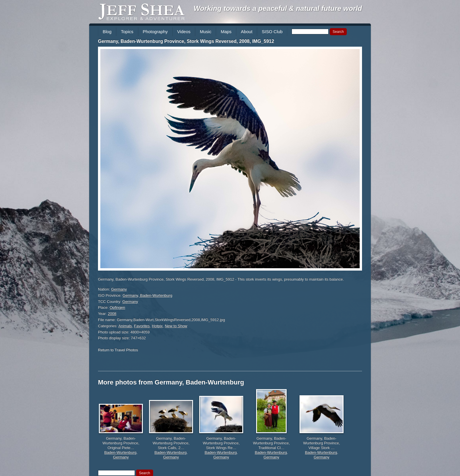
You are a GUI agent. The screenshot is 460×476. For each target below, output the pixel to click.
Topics (127, 32)
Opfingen (117, 307)
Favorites (142, 326)
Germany (119, 289)
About (247, 32)
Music (206, 32)
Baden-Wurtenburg (120, 452)
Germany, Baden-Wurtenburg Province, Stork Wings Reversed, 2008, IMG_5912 (186, 41)
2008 (112, 314)
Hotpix (157, 326)
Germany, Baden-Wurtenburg (147, 295)
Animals (125, 326)
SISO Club (272, 32)
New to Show (176, 326)
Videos (184, 32)
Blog (107, 32)
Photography (155, 32)
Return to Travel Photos (118, 350)
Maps (226, 32)
